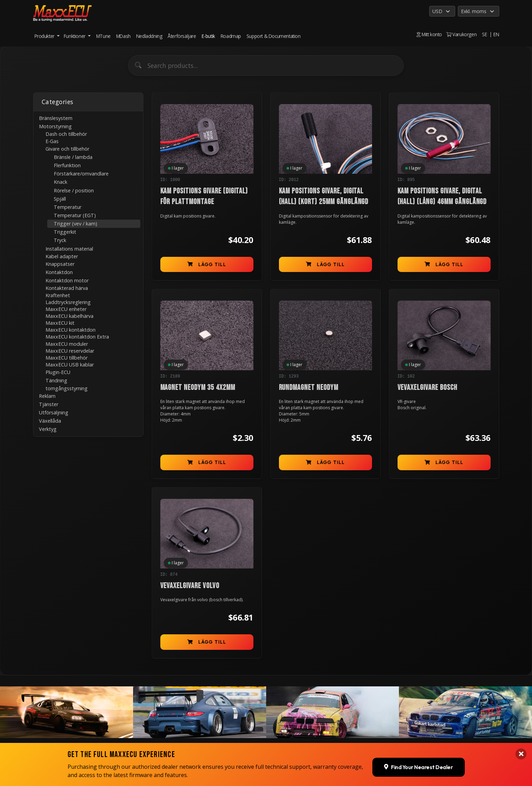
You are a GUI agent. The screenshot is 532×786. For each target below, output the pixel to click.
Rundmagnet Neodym (309, 388)
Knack (61, 182)
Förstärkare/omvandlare (81, 174)
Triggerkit (65, 232)
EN (496, 34)
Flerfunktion (67, 165)
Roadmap (231, 36)
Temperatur (68, 207)
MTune (103, 36)
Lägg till (207, 264)
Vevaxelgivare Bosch (427, 388)
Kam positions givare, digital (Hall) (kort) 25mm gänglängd (324, 196)
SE (484, 34)
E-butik (208, 36)
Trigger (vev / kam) (76, 224)
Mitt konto (429, 34)
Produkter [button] (45, 36)
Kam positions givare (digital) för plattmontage (204, 196)
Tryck (60, 240)
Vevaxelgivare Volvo (190, 586)
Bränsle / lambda (73, 157)
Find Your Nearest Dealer (418, 748)
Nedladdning (149, 36)
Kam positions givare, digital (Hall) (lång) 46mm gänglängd (442, 196)
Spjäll (60, 199)
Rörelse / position (74, 190)
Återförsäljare (182, 36)
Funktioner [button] (75, 36)
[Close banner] (521, 735)
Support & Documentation (274, 36)
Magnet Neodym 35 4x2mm (198, 388)
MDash (123, 36)
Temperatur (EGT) (75, 215)
